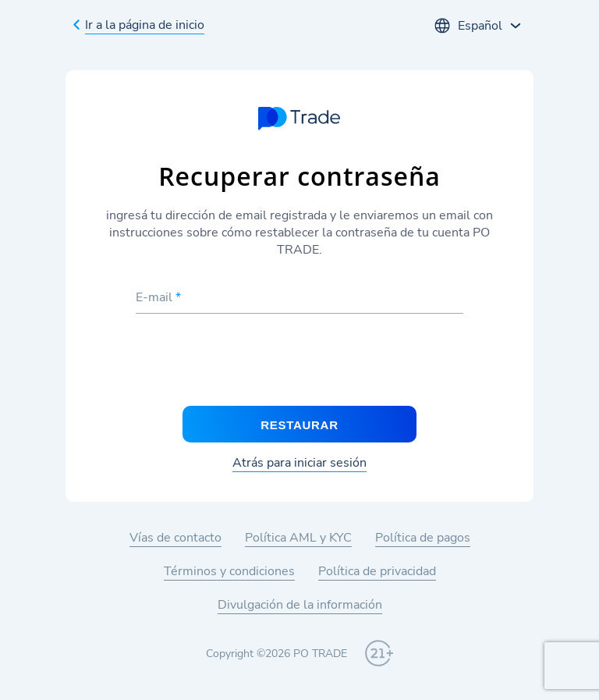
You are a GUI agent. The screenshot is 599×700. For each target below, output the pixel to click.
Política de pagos (423, 538)
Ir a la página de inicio (145, 25)
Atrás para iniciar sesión (299, 463)
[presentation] (299, 360)
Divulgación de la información (300, 605)
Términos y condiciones (229, 571)
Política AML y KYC (298, 538)
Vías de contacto (175, 538)
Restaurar (299, 425)
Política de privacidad (377, 571)
